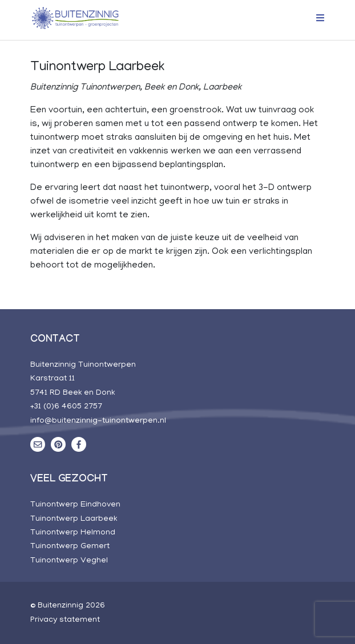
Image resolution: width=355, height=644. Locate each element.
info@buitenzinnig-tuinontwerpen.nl (98, 421)
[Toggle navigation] (317, 20)
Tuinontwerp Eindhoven (75, 505)
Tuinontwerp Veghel (69, 561)
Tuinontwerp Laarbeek (74, 519)
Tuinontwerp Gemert (70, 546)
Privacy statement (65, 620)
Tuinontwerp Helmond (73, 533)
